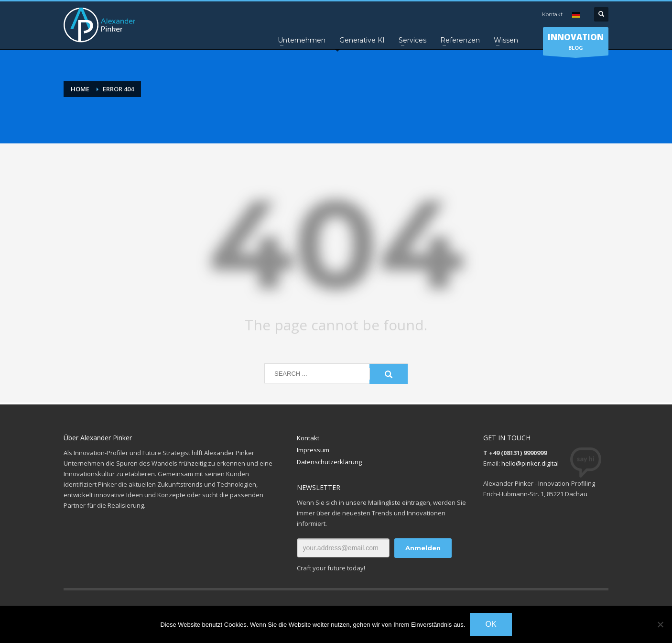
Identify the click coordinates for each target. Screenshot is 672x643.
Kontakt (552, 14)
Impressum (313, 450)
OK (491, 624)
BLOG (576, 44)
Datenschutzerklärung (329, 462)
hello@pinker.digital (530, 463)
